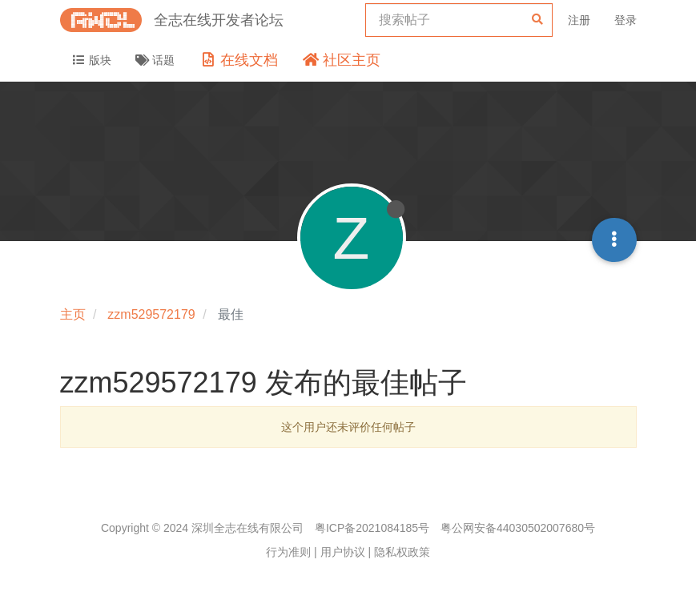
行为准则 (288, 552)
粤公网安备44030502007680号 (518, 528)
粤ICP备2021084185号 (372, 528)
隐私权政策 (402, 552)
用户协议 (343, 552)
